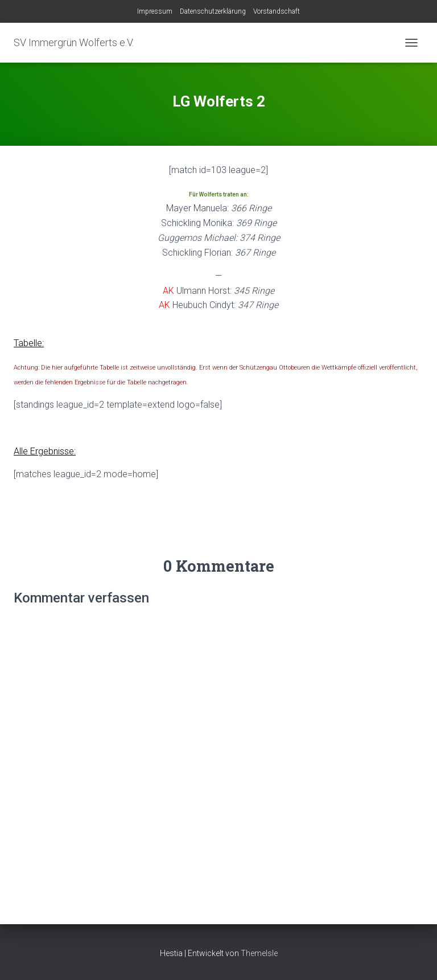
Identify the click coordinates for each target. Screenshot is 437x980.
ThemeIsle (259, 953)
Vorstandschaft (277, 11)
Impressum (155, 11)
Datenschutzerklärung (213, 11)
